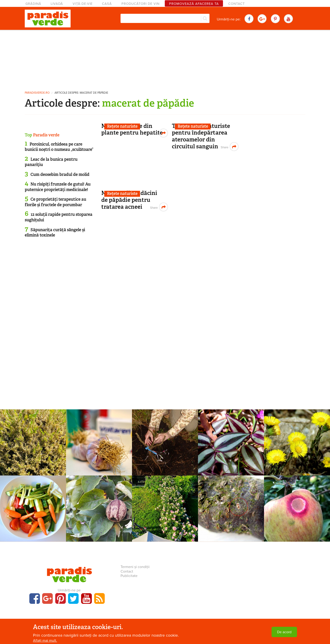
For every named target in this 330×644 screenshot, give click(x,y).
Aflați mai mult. (45, 641)
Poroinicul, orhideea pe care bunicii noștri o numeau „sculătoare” (59, 147)
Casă (107, 4)
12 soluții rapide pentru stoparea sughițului (59, 217)
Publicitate (129, 576)
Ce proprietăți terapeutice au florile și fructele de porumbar (55, 202)
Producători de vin (140, 4)
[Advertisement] (165, 59)
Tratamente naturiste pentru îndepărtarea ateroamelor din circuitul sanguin (201, 136)
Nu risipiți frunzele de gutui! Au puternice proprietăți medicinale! (58, 187)
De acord (284, 632)
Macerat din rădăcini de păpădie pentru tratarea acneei (129, 200)
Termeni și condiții (135, 567)
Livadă (57, 4)
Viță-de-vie (83, 4)
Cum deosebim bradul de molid (60, 174)
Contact (236, 4)
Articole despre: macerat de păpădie (81, 93)
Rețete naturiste (122, 126)
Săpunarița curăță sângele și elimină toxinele (55, 232)
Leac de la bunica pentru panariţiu (51, 162)
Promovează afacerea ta (194, 4)
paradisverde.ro (37, 93)
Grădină (33, 4)
